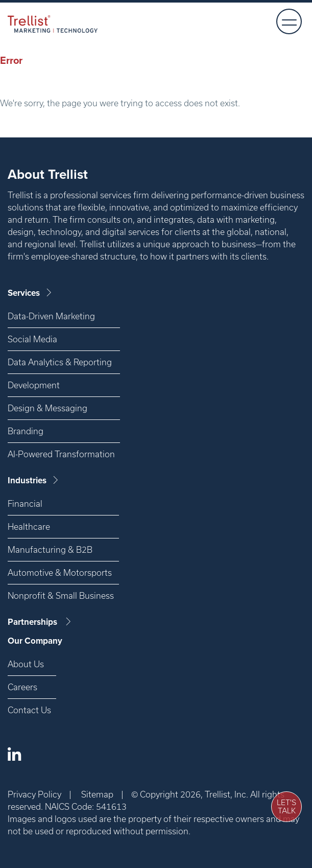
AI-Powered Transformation (61, 454)
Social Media (32, 339)
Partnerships (40, 622)
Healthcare (29, 526)
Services (30, 293)
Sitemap (97, 794)
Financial (25, 503)
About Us (26, 664)
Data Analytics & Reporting (60, 362)
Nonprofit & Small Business (61, 595)
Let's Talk (286, 807)
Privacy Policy (34, 794)
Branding (26, 431)
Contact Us (29, 710)
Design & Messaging (47, 408)
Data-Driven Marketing (51, 316)
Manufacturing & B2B (50, 549)
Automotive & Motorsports (60, 572)
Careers (22, 687)
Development (34, 385)
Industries (34, 480)
